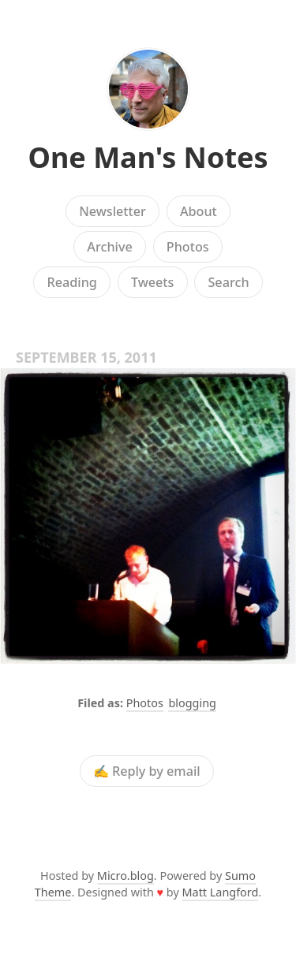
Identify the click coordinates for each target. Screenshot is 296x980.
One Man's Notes (148, 157)
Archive (109, 247)
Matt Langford (221, 892)
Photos (188, 247)
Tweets (153, 282)
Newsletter (112, 211)
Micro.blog (126, 876)
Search (228, 282)
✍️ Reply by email (147, 771)
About (199, 211)
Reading (71, 282)
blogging (192, 703)
